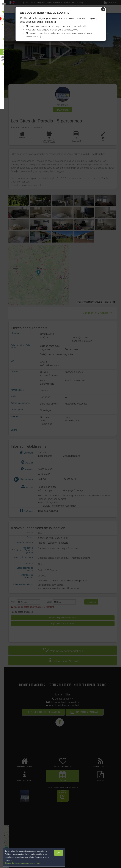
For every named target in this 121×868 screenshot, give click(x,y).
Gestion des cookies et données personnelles (23, 863)
